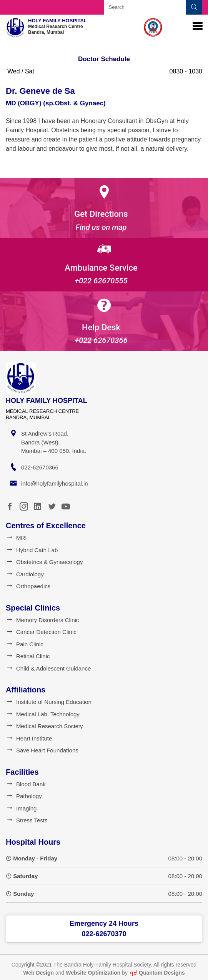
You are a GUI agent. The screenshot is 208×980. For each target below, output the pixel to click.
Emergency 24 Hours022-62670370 (104, 929)
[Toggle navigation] (198, 26)
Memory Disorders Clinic (42, 620)
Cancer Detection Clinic (41, 632)
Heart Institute (29, 738)
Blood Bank (26, 784)
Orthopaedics (28, 586)
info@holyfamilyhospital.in (55, 483)
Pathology (24, 796)
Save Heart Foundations (42, 750)
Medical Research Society (44, 726)
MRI (16, 538)
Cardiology (25, 574)
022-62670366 (40, 467)
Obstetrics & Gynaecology (44, 562)
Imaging (21, 808)
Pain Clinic (25, 644)
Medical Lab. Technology (43, 714)
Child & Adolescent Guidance (48, 668)
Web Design (38, 973)
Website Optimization (93, 973)
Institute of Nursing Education (49, 702)
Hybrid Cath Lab (32, 550)
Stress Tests (27, 820)
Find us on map (101, 227)
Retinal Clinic (28, 656)
